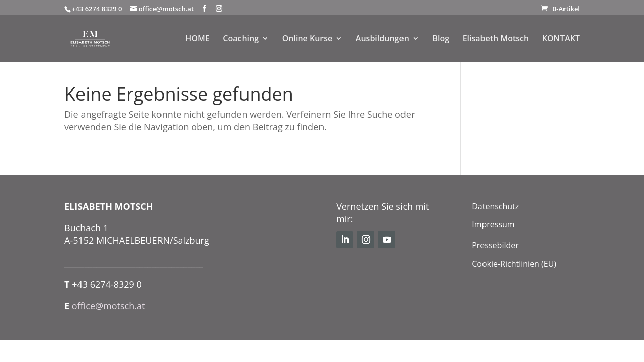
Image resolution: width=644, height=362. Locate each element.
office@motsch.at (109, 306)
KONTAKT (561, 40)
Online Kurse (307, 40)
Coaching (241, 40)
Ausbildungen (382, 40)
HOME (197, 40)
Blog (441, 40)
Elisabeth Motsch (496, 40)
